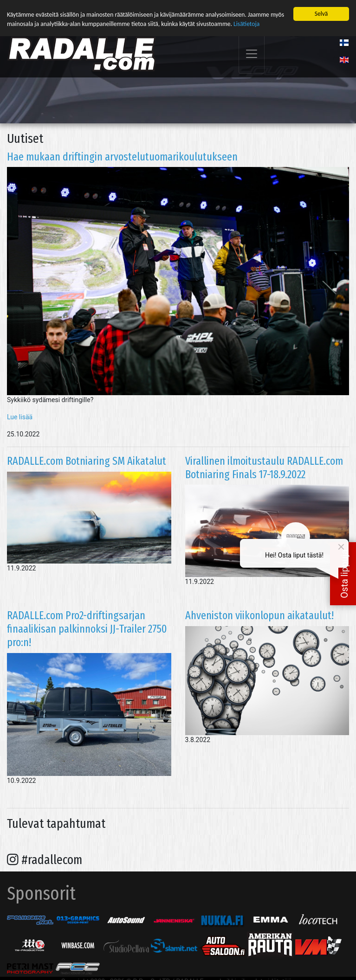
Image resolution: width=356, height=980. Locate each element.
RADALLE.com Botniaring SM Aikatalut (87, 461)
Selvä (321, 14)
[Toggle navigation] (252, 54)
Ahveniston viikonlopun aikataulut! (259, 615)
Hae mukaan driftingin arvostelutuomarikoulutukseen (122, 156)
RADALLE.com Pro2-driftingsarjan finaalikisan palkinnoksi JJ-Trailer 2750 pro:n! (87, 629)
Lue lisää (20, 416)
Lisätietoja (246, 24)
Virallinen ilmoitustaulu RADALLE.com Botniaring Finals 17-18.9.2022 (264, 467)
